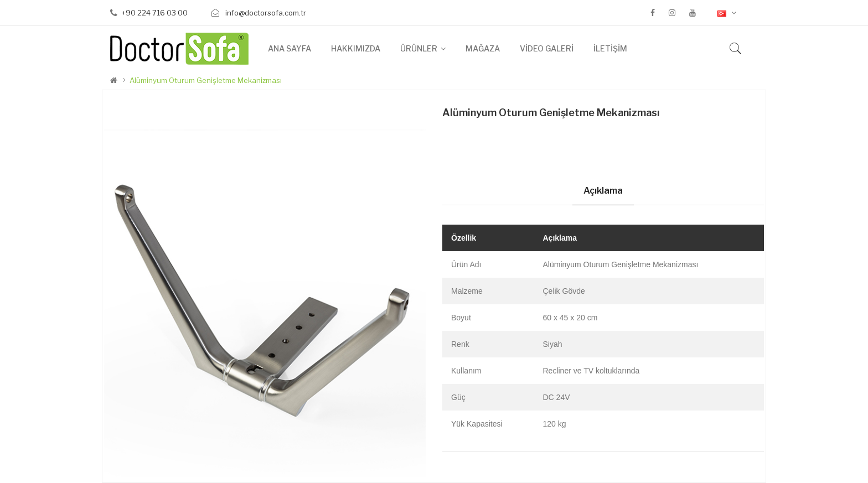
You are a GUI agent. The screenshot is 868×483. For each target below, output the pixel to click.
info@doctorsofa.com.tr (265, 13)
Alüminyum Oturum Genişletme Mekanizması (206, 80)
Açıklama (603, 191)
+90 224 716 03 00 (155, 13)
